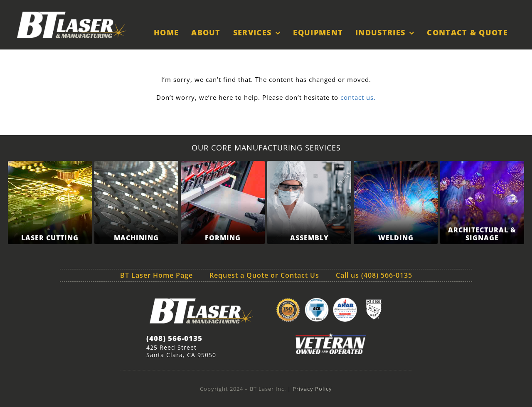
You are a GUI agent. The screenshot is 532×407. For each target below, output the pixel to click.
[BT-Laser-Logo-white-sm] (71, 15)
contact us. (357, 97)
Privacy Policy (312, 389)
